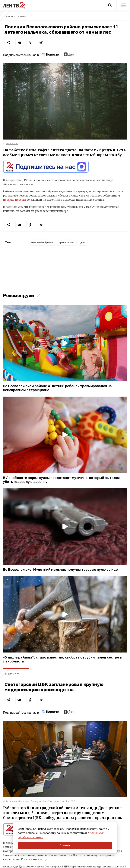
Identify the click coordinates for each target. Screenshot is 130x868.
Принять (65, 845)
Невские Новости (15, 200)
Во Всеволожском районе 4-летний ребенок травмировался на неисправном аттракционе (57, 388)
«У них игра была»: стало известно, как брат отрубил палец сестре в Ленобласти (62, 659)
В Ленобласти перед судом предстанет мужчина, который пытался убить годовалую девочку (61, 480)
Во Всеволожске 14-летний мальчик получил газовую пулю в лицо (60, 570)
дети (83, 243)
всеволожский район (42, 243)
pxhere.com (12, 143)
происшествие (67, 243)
